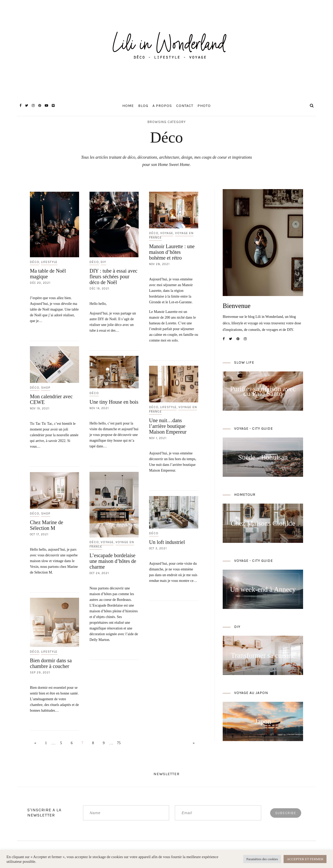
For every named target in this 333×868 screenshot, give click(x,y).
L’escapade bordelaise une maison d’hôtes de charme (113, 561)
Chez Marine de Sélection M (47, 525)
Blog (143, 106)
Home (128, 106)
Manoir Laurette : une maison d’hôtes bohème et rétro (172, 252)
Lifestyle (49, 262)
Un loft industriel (167, 542)
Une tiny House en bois (114, 402)
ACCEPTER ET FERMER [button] (305, 859)
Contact (185, 106)
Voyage (167, 233)
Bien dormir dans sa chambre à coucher (51, 663)
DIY (103, 262)
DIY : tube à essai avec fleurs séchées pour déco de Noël (113, 277)
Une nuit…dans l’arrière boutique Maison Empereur (168, 426)
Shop (46, 388)
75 (119, 743)
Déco (35, 262)
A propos (162, 106)
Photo (204, 106)
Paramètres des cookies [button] (262, 859)
